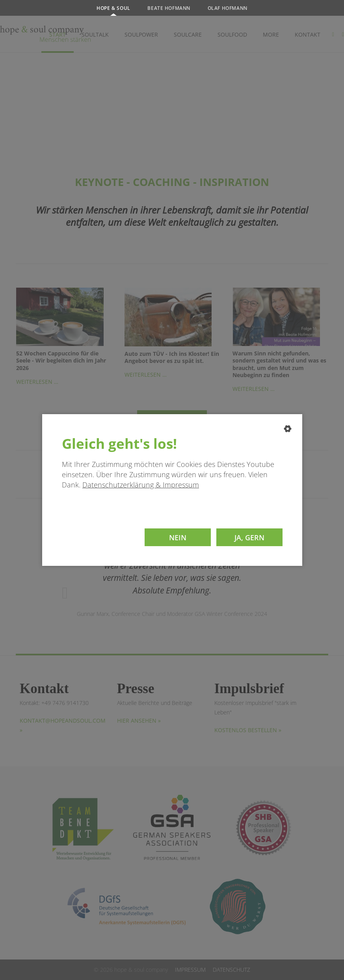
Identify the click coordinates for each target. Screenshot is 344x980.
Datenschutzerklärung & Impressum (141, 485)
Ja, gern (249, 537)
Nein (178, 537)
